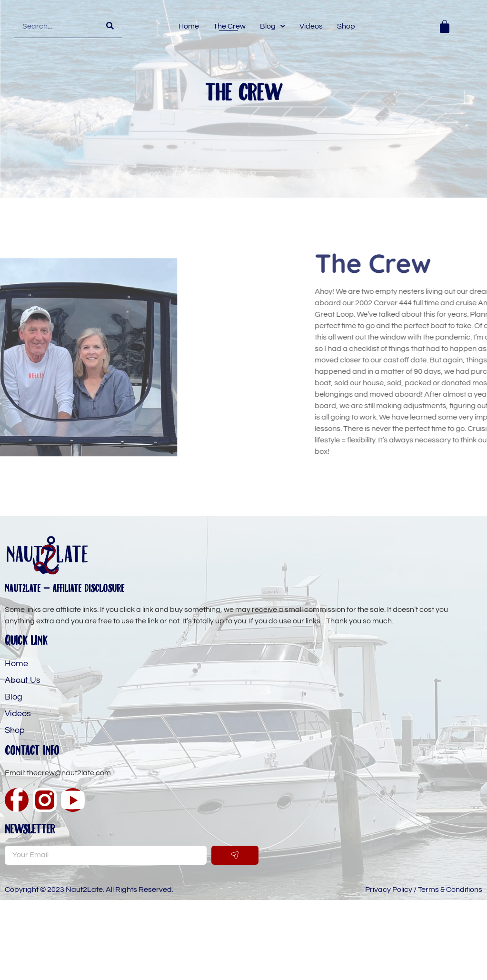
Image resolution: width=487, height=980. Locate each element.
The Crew (229, 26)
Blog (273, 26)
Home (189, 26)
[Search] (110, 26)
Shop (346, 26)
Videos (311, 26)
